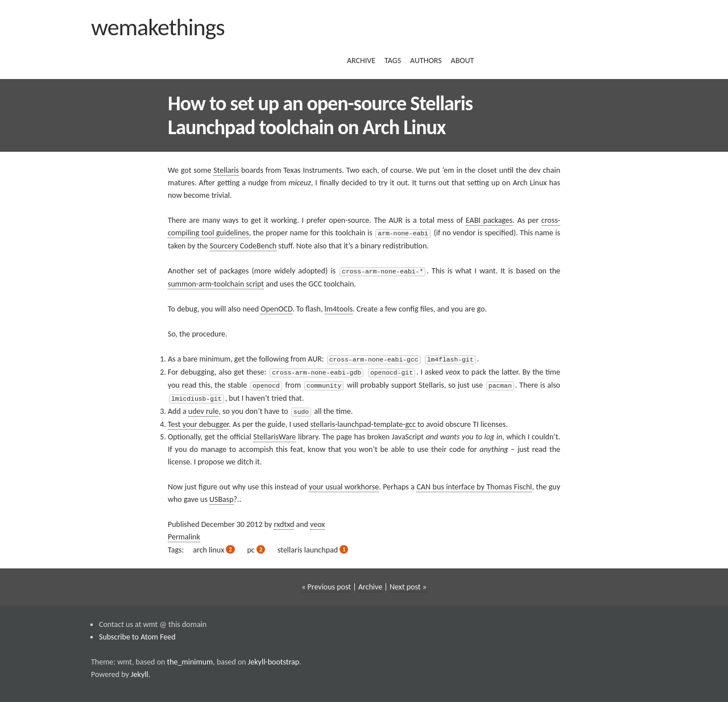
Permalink (184, 533)
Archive (370, 583)
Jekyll (140, 670)
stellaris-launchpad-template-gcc (363, 420)
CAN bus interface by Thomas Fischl (474, 483)
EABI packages (489, 220)
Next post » (408, 583)
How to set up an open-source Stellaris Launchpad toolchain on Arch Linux (320, 115)
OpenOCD (276, 308)
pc (257, 546)
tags (393, 61)
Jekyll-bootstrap (274, 658)
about (463, 61)
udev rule (204, 408)
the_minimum (190, 658)
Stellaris (226, 170)
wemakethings (158, 27)
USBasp (222, 495)
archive (361, 61)
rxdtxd (284, 520)
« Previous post (326, 583)
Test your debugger (198, 420)
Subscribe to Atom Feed (137, 633)
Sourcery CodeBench (243, 245)
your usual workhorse (344, 483)
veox (317, 520)
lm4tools (339, 308)
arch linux (214, 546)
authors (426, 61)
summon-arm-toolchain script (216, 283)
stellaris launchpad (313, 546)
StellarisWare (274, 433)
